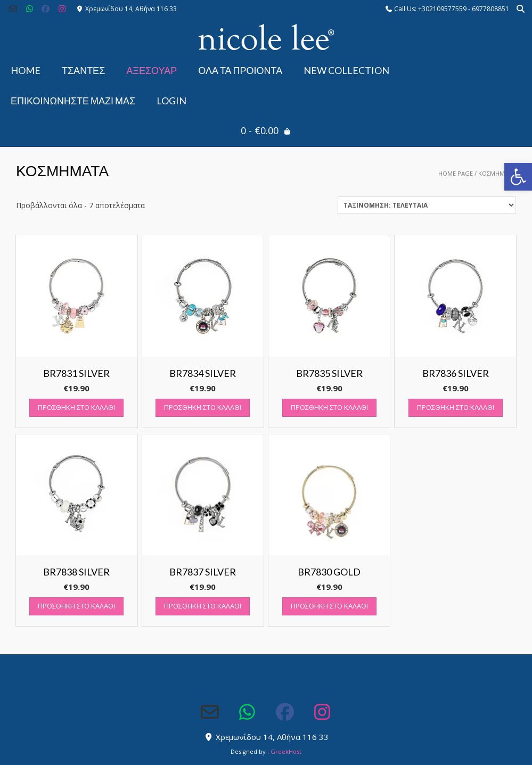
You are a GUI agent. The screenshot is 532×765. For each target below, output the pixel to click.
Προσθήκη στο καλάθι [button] (76, 407)
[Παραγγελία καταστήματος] (427, 205)
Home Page (456, 173)
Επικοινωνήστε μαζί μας (73, 101)
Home (26, 70)
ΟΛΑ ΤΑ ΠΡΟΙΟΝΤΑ (240, 70)
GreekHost (286, 751)
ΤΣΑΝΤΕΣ (83, 70)
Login (171, 101)
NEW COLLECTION (346, 70)
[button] (518, 177)
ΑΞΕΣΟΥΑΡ (152, 70)
